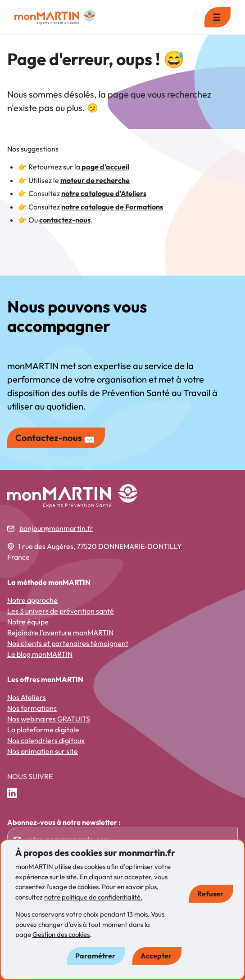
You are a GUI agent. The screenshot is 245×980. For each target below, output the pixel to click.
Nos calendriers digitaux (46, 740)
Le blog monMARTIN (40, 654)
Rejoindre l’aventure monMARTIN (60, 633)
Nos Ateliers (27, 697)
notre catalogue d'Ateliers (104, 193)
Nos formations (32, 708)
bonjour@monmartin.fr (56, 528)
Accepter (156, 956)
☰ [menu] (217, 17)
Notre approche (32, 600)
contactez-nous (65, 220)
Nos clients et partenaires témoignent (68, 643)
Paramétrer (95, 956)
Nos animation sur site (43, 751)
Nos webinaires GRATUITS (49, 719)
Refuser (210, 894)
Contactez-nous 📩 (55, 438)
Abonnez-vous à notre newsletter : (64, 822)
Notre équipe (28, 622)
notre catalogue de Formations (112, 207)
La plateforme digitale (43, 730)
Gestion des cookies (61, 934)
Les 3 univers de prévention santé (61, 611)
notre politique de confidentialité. (93, 897)
